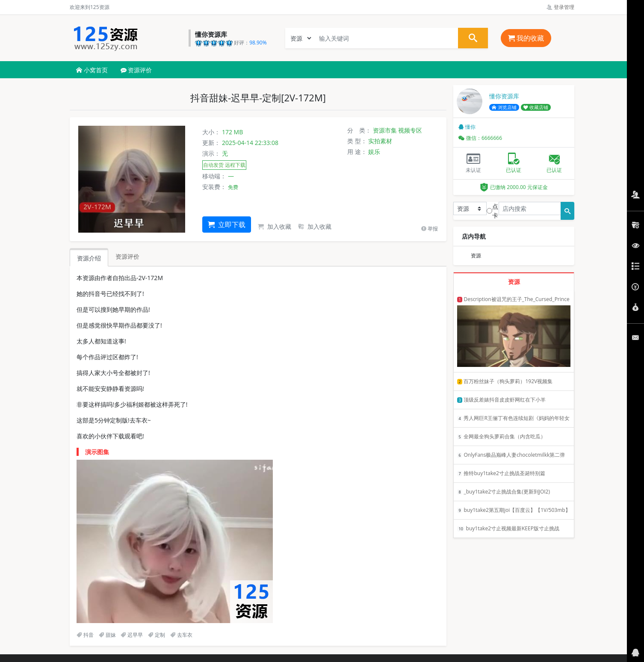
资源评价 (136, 70)
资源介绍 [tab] (89, 258)
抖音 (85, 635)
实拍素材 (380, 141)
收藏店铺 (536, 107)
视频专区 (410, 130)
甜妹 (107, 635)
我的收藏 (526, 38)
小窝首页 (92, 70)
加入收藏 (275, 226)
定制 (157, 635)
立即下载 (227, 225)
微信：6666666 (480, 138)
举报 (430, 229)
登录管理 (560, 7)
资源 (476, 256)
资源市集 (385, 130)
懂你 (467, 127)
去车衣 (181, 635)
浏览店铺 (504, 107)
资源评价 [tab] (127, 256)
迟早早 (132, 635)
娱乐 (374, 152)
